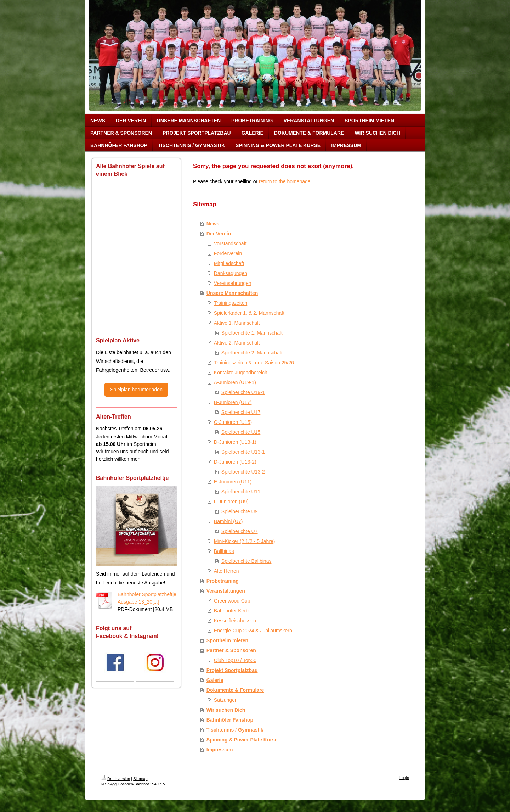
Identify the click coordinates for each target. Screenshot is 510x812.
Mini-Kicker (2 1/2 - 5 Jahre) (245, 541)
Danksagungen (231, 273)
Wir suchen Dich (226, 710)
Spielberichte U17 (241, 412)
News (213, 224)
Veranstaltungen (226, 591)
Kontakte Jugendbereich (241, 373)
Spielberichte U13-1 (243, 452)
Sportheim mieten (227, 640)
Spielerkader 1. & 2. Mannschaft (249, 313)
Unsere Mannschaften (232, 293)
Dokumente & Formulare (235, 690)
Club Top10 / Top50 (235, 660)
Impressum (220, 750)
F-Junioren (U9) (231, 502)
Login (404, 778)
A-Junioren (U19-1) (235, 382)
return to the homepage (285, 181)
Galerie (215, 680)
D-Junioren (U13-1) (235, 442)
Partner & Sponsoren (231, 650)
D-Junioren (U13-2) (235, 462)
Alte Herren (226, 571)
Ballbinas (224, 551)
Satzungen (226, 700)
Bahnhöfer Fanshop (230, 720)
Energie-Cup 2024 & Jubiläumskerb (253, 631)
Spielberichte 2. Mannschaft (252, 353)
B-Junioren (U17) (233, 402)
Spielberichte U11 (241, 492)
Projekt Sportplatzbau (232, 670)
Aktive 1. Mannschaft (237, 323)
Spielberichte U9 (240, 511)
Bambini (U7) (228, 521)
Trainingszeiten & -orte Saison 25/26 (254, 363)
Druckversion (115, 779)
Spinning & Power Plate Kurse (242, 740)
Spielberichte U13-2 (243, 472)
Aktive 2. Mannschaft (237, 343)
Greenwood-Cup (232, 601)
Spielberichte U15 (241, 432)
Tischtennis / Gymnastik (235, 730)
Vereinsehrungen (233, 283)
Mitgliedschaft (229, 263)
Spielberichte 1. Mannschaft (252, 333)
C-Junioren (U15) (233, 422)
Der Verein (219, 234)
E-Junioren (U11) (233, 482)
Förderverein (228, 253)
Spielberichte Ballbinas (246, 561)
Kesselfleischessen (235, 621)
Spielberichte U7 (240, 531)
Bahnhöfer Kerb (231, 611)
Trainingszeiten (231, 303)
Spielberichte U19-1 (243, 392)
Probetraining (223, 581)
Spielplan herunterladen (136, 390)
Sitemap (140, 779)
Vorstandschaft (230, 243)
